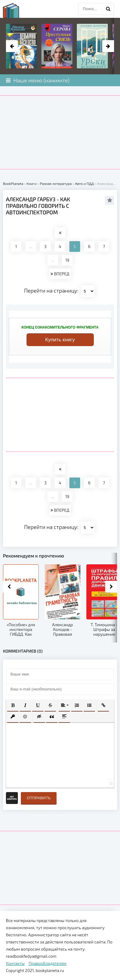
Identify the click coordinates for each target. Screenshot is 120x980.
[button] (13, 705)
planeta (16, 10)
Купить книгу (60, 340)
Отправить (39, 798)
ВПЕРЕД (60, 274)
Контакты (15, 963)
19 (67, 260)
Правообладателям (47, 963)
